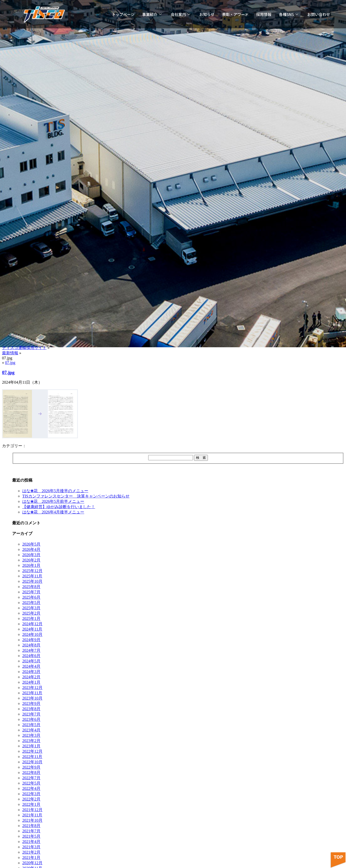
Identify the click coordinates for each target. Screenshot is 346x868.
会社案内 (180, 14)
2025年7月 (31, 592)
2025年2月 (31, 613)
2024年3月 (31, 672)
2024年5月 (31, 661)
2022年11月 (32, 757)
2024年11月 (32, 629)
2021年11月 (32, 815)
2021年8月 (31, 826)
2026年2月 (31, 560)
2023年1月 (31, 746)
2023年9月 (31, 703)
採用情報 (264, 14)
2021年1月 (31, 858)
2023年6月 (31, 719)
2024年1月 (31, 682)
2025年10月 (32, 581)
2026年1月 (31, 565)
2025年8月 (31, 587)
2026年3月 (31, 555)
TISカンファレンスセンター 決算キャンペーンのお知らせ (76, 496)
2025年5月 (31, 603)
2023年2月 (31, 741)
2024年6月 (31, 656)
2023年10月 (32, 698)
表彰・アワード (235, 14)
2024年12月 (32, 624)
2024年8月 (31, 645)
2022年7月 (31, 778)
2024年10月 (32, 634)
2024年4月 (31, 666)
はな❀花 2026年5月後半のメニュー (55, 491)
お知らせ (207, 14)
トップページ (123, 14)
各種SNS (289, 14)
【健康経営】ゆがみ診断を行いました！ (59, 507)
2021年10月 (32, 820)
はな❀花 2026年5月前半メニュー (53, 501)
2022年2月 (31, 799)
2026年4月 (31, 549)
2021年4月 (31, 842)
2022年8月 (31, 773)
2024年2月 (31, 677)
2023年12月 (32, 688)
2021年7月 (31, 831)
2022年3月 (31, 794)
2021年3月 (31, 847)
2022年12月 (32, 751)
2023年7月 (31, 714)
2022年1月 (31, 804)
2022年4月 (31, 788)
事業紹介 (152, 14)
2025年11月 (32, 576)
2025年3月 (31, 608)
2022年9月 (31, 767)
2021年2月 (31, 852)
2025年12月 (32, 571)
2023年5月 (31, 725)
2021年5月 (31, 836)
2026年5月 (31, 544)
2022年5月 (31, 783)
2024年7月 (31, 650)
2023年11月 (32, 693)
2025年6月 (31, 597)
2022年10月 (32, 762)
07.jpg (10, 363)
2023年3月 (31, 735)
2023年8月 (31, 709)
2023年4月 (31, 730)
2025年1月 (31, 619)
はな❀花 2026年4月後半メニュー (53, 512)
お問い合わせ (319, 14)
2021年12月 (32, 810)
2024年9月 (31, 640)
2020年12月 (32, 863)
